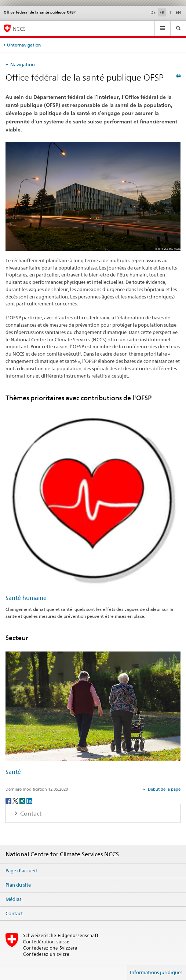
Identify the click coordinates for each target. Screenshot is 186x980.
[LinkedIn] (29, 800)
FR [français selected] (162, 12)
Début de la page (164, 789)
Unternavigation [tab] (24, 45)
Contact (14, 913)
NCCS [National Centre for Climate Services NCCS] (19, 29)
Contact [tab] (30, 814)
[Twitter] (16, 800)
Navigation (23, 64)
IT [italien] (170, 12)
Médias (13, 899)
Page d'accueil (21, 871)
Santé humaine (26, 598)
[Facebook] (9, 800)
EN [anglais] (178, 12)
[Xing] (23, 800)
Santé (13, 772)
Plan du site (18, 885)
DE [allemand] (153, 12)
